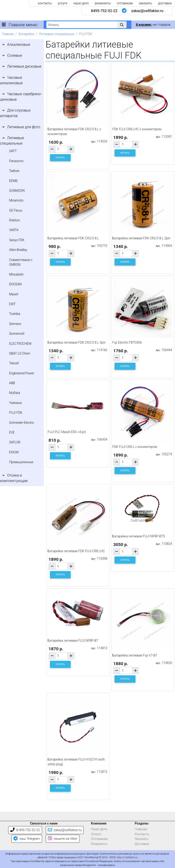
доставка (165, 3)
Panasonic (16, 161)
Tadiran (14, 171)
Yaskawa (15, 403)
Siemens (15, 324)
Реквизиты (99, 844)
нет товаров (153, 25)
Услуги (96, 834)
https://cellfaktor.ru (127, 857)
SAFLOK (15, 442)
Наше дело (99, 829)
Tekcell (14, 363)
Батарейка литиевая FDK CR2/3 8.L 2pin (141, 238)
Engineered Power (22, 373)
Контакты (142, 834)
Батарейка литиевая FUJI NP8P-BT (73, 641)
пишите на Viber (63, 839)
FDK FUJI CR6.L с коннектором (135, 447)
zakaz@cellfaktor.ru (147, 11)
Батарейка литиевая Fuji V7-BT (135, 655)
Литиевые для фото (24, 127)
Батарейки (26, 34)
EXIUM (14, 452)
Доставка (142, 844)
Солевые (15, 55)
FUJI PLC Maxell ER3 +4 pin (67, 432)
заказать (145, 3)
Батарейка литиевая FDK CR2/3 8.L (73, 238)
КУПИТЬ (60, 158)
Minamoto (16, 200)
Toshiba (15, 314)
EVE (12, 432)
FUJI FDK (16, 413)
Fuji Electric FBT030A (127, 342)
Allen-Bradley (18, 250)
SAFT (13, 151)
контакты (45, 3)
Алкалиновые (19, 45)
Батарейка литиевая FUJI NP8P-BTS (139, 536)
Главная (8, 34)
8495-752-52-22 (104, 11)
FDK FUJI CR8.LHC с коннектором (137, 129)
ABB (12, 383)
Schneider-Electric (22, 423)
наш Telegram (27, 839)
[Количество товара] (61, 149)
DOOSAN (15, 284)
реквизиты (103, 3)
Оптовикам (99, 839)
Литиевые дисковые (24, 66)
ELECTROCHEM (20, 344)
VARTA (14, 230)
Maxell (14, 294)
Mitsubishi (16, 274)
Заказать (142, 839)
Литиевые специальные (57, 34)
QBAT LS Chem (20, 353)
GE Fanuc (16, 210)
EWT (12, 304)
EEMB (13, 181)
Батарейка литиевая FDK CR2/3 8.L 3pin (77, 342)
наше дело (81, 3)
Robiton (15, 220)
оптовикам (125, 3)
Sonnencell (17, 334)
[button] (122, 25)
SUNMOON (17, 191)
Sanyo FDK (17, 240)
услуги (62, 3)
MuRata (15, 393)
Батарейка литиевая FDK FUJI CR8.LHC (76, 551)
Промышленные (21, 462)
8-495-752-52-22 (25, 830)
